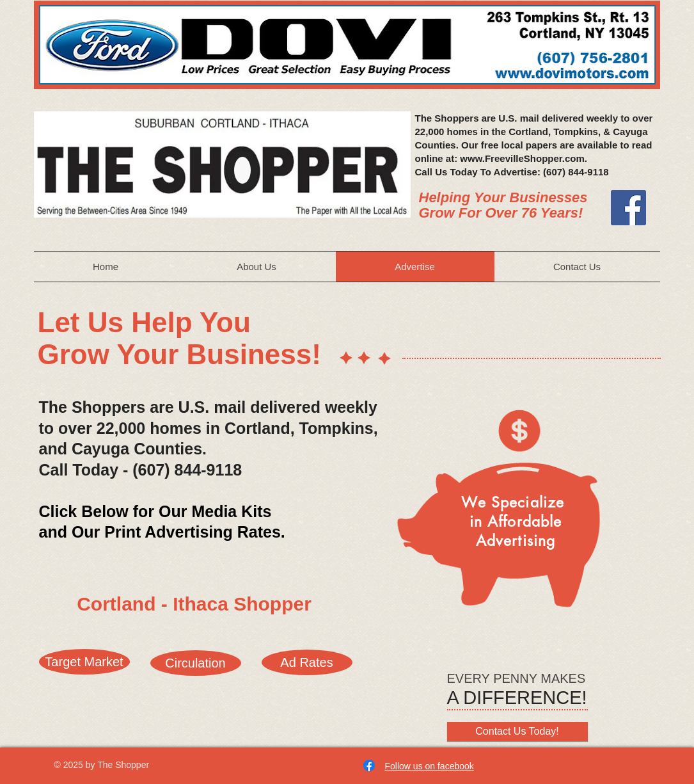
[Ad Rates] (307, 662)
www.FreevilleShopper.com (522, 158)
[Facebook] (628, 208)
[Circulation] (196, 663)
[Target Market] (84, 662)
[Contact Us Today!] (517, 732)
